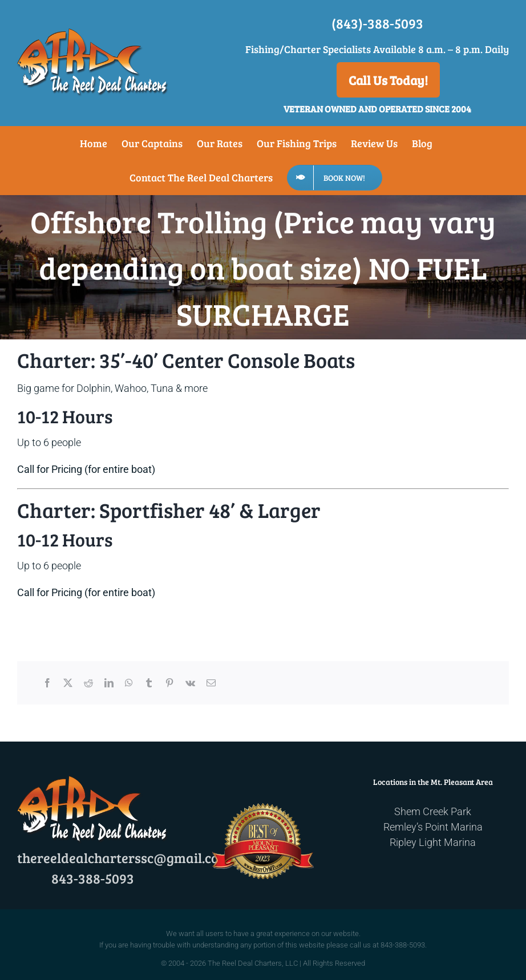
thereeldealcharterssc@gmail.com (124, 858)
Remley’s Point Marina (433, 827)
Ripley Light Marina (433, 842)
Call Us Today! (388, 80)
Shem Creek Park (433, 811)
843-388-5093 (93, 878)
